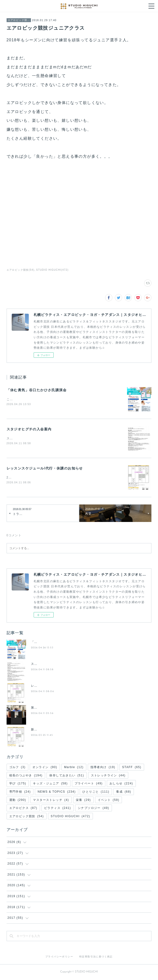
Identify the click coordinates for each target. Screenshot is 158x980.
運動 (18, 800)
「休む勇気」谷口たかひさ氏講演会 (37, 390)
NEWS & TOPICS (57, 792)
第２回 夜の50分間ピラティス (53, 708)
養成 (124, 792)
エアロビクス (23, 809)
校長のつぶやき (26, 776)
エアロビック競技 (19, 20)
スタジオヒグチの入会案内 (29, 429)
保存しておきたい (67, 776)
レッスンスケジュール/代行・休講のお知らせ (45, 469)
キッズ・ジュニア (50, 784)
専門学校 (20, 792)
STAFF (132, 768)
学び (18, 784)
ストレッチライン (108, 776)
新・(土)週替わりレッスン (50, 730)
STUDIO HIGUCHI (70, 817)
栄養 (83, 800)
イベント (109, 800)
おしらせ (121, 784)
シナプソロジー (94, 809)
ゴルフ (17, 768)
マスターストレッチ (51, 800)
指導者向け (103, 768)
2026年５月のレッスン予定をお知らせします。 (42, 478)
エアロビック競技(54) (21, 270)
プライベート (89, 784)
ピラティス (58, 809)
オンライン (45, 768)
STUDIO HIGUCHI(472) (52, 270)
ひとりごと (96, 792)
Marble (74, 768)
